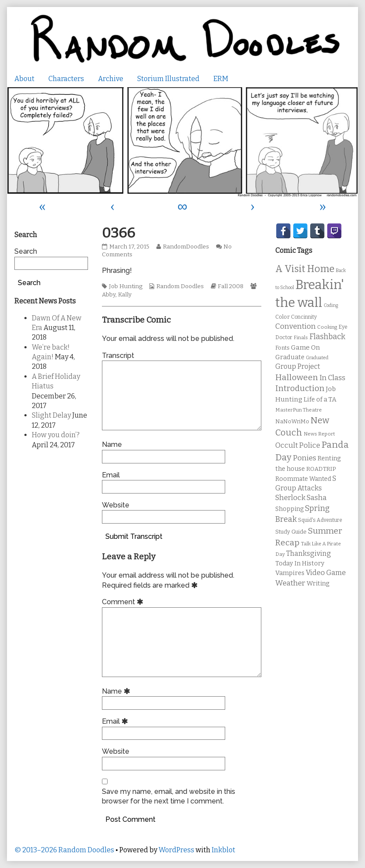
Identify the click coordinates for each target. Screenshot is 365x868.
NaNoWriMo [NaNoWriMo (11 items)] (292, 421)
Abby (109, 295)
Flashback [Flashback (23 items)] (327, 337)
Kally (125, 295)
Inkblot (223, 850)
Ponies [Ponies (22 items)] (304, 458)
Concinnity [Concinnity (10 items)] (304, 317)
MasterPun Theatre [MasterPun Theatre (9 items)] (299, 410)
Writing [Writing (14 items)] (318, 584)
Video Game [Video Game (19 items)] (326, 573)
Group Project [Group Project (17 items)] (298, 366)
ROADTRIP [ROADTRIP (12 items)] (321, 469)
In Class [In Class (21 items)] (332, 378)
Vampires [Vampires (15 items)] (290, 573)
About (24, 79)
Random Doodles (180, 286)
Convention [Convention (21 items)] (296, 326)
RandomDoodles (186, 247)
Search (26, 251)
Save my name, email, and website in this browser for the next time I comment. (169, 796)
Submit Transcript (134, 536)
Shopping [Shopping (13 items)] (289, 509)
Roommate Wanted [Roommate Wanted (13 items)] (303, 479)
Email (111, 475)
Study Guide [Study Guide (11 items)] (291, 532)
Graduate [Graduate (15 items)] (290, 357)
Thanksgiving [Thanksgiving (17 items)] (309, 553)
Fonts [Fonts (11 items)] (282, 348)
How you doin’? (56, 435)
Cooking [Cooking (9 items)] (327, 327)
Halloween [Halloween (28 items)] (297, 377)
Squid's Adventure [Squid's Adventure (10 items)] (320, 520)
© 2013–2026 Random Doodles (64, 850)
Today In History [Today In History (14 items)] (300, 563)
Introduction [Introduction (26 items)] (300, 388)
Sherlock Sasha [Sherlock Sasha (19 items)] (301, 498)
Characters (66, 79)
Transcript (118, 356)
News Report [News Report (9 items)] (319, 434)
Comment (124, 602)
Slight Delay (51, 415)
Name (112, 444)
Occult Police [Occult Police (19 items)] (298, 445)
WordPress (176, 850)
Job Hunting (126, 286)
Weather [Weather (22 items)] (290, 583)
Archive (111, 79)
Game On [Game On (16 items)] (306, 347)
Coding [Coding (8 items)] (331, 305)
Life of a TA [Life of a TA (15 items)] (320, 399)
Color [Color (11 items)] (282, 317)
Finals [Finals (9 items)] (301, 337)
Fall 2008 (231, 286)
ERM (221, 79)
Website (116, 505)
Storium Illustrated (168, 79)
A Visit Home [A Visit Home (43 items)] (305, 269)
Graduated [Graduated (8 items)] (317, 358)
